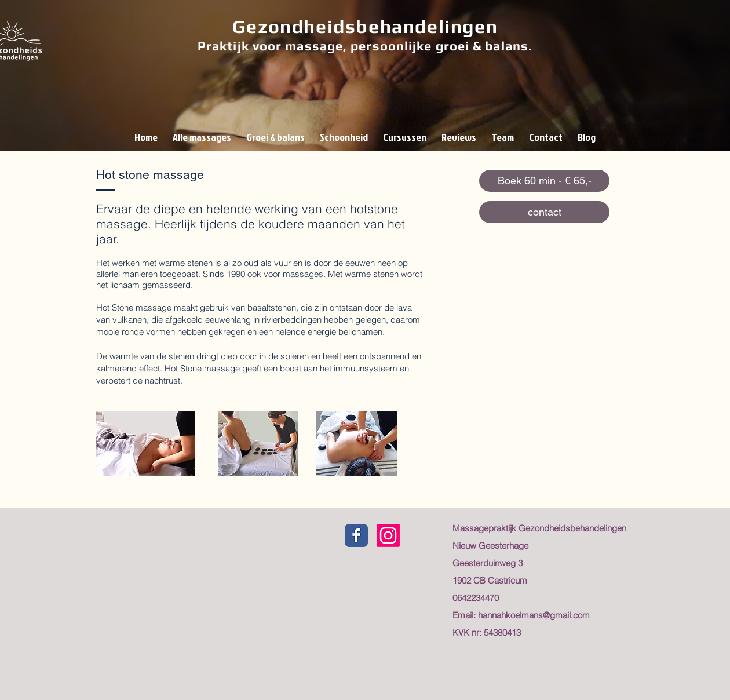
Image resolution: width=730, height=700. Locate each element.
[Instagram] (388, 535)
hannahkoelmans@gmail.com (534, 615)
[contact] (544, 212)
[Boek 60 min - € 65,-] (544, 181)
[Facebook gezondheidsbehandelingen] (356, 535)
